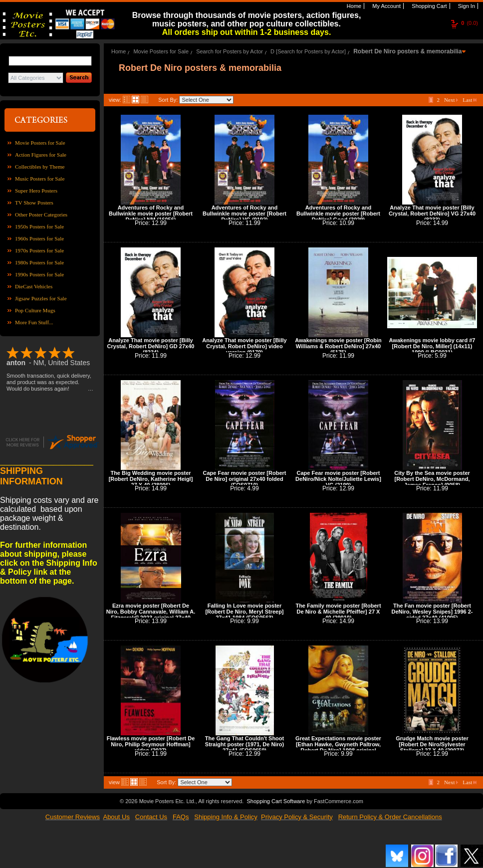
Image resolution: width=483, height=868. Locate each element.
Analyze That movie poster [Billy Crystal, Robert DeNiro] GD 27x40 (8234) (151, 346)
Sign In (466, 6)
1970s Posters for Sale (39, 250)
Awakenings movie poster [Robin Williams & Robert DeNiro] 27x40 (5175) (338, 346)
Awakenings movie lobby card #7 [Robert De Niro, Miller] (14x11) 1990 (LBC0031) (432, 346)
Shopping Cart (428, 6)
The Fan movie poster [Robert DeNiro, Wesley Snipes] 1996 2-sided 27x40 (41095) (432, 612)
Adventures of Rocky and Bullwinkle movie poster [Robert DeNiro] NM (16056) (151, 214)
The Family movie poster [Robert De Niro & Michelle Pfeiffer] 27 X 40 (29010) (338, 612)
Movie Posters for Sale (40, 143)
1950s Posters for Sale (39, 226)
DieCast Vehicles (34, 286)
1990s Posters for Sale (39, 274)
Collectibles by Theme (40, 167)
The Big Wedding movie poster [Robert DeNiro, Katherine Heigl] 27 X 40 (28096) (151, 479)
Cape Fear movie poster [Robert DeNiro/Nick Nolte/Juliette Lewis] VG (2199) (338, 479)
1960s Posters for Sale (39, 238)
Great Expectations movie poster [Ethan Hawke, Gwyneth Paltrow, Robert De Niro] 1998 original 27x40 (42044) (338, 747)
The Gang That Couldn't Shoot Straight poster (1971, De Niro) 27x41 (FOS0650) (244, 744)
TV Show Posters (34, 203)
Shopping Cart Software (276, 801)
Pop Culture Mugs (35, 310)
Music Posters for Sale (40, 179)
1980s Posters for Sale (39, 262)
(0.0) (470, 23)
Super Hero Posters (36, 191)
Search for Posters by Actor (230, 51)
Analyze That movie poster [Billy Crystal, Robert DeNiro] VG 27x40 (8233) (432, 214)
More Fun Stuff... (34, 322)
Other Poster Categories (41, 215)
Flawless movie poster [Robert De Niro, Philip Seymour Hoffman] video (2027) (151, 744)
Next (451, 100)
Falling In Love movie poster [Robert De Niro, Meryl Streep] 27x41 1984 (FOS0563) (244, 612)
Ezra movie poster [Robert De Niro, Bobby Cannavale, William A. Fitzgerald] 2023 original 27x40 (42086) (151, 615)
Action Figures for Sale (41, 155)
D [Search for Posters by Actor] (308, 51)
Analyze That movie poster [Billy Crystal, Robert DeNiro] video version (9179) (244, 346)
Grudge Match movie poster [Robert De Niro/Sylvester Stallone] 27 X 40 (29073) (432, 744)
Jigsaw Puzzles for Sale (41, 298)
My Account (386, 6)
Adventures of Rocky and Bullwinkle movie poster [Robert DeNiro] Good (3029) (338, 214)
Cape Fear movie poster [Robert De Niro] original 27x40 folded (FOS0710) (245, 479)
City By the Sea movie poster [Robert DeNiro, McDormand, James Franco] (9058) (432, 479)
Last (470, 100)
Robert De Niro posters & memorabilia (407, 51)
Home (353, 6)
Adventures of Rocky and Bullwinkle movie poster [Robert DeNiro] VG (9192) (244, 214)
